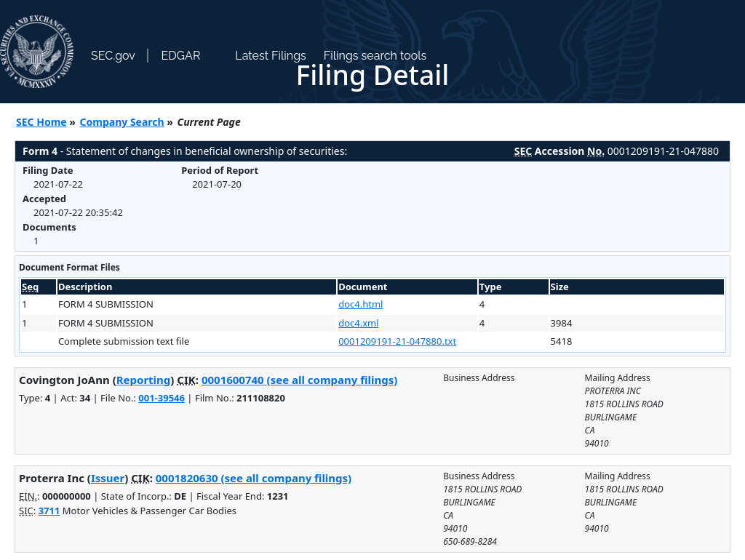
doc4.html (360, 304)
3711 (49, 511)
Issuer (108, 478)
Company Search (122, 122)
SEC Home (41, 122)
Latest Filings (270, 56)
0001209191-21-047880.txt (397, 341)
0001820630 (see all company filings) (254, 478)
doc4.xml (358, 323)
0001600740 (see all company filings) (299, 380)
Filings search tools (375, 56)
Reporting (144, 380)
